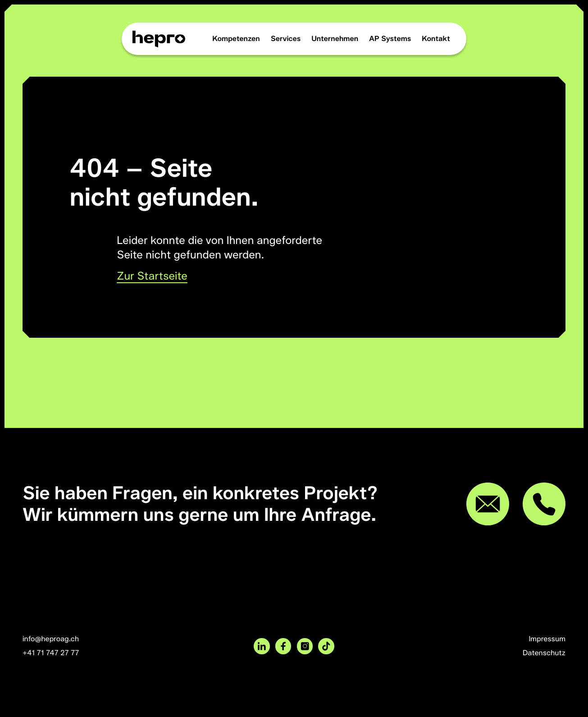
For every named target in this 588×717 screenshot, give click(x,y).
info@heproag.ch (51, 639)
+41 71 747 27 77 (51, 653)
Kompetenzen (236, 39)
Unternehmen (335, 39)
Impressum (547, 639)
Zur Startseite (152, 276)
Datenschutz (544, 653)
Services (286, 39)
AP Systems (390, 39)
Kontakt (436, 39)
